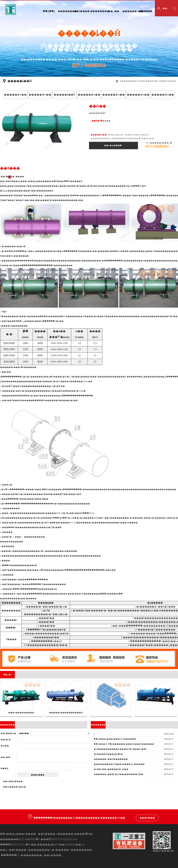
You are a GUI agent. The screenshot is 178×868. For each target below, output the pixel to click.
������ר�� (130, 11)
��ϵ (165, 8)
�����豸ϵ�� (15, 95)
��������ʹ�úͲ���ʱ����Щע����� (119, 764)
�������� (97, 11)
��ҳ (152, 81)
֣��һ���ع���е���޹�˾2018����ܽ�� (115, 739)
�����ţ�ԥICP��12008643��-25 (61, 845)
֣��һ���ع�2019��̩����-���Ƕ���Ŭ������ (124, 744)
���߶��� (147, 818)
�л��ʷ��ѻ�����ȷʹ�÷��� (111, 769)
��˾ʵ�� (114, 11)
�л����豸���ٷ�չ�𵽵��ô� (108, 754)
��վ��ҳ (49, 11)
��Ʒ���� (81, 11)
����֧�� (146, 11)
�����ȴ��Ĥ (65, 95)
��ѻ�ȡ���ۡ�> (113, 145)
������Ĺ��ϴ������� (111, 759)
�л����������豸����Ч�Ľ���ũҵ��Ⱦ (120, 749)
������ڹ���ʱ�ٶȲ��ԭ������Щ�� (119, 774)
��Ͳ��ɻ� (20, 787)
